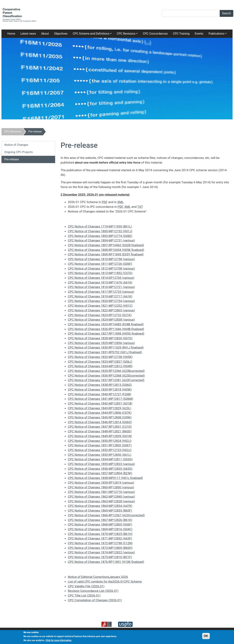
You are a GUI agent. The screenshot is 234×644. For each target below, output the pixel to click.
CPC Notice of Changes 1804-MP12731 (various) (101, 240)
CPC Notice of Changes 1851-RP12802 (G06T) (100, 445)
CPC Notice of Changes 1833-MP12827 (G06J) (100, 362)
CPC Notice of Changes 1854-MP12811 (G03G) (100, 459)
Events (199, 34)
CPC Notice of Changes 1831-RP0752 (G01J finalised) (105, 352)
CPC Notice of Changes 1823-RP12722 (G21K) (100, 315)
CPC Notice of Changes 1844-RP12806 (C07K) (100, 413)
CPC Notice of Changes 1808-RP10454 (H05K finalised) (106, 250)
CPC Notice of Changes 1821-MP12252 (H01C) (100, 306)
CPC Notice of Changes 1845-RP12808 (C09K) (100, 417)
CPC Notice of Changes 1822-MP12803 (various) (101, 310)
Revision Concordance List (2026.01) (93, 591)
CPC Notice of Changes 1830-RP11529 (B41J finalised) (106, 347)
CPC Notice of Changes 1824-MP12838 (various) (101, 320)
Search (226, 13)
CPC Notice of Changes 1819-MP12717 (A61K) (100, 296)
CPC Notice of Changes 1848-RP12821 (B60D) (100, 431)
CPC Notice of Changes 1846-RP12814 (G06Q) (100, 422)
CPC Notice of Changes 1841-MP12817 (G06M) (101, 399)
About (45, 34)
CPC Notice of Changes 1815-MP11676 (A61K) (100, 282)
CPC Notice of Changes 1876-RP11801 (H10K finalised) (106, 562)
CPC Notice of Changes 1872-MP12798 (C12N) (100, 543)
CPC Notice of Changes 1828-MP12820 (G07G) (100, 338)
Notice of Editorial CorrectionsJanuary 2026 (98, 577)
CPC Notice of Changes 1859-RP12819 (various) (101, 483)
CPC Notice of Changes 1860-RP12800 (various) (101, 487)
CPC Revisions (126, 34)
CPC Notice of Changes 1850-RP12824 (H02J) (100, 441)
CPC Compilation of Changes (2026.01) (95, 600)
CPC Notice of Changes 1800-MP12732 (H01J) (100, 231)
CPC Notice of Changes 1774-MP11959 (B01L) (100, 226)
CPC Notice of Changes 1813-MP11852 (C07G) (100, 273)
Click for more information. (59, 642)
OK (206, 637)
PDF (105, 202)
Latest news (28, 34)
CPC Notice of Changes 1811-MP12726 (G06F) (100, 264)
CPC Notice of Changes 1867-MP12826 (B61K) (100, 520)
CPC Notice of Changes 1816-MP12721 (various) (101, 287)
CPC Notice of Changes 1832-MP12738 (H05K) (100, 357)
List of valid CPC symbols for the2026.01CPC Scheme (105, 582)
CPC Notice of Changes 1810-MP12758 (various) (101, 259)
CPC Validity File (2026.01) (86, 586)
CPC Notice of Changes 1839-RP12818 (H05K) (100, 389)
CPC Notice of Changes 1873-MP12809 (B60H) (100, 548)
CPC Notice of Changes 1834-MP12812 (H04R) (100, 366)
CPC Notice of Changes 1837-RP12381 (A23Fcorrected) (106, 380)
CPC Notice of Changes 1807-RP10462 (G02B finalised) (106, 245)
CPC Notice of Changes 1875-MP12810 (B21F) (100, 557)
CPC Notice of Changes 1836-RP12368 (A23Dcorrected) (106, 376)
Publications (216, 34)
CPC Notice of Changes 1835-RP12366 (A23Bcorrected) (106, 371)
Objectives (61, 34)
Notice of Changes (16, 145)
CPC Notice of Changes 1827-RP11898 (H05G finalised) (106, 334)
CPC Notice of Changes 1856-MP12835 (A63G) (100, 469)
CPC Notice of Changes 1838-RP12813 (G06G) (100, 385)
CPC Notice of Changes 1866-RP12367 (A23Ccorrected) (106, 515)
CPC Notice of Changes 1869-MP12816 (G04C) (100, 529)
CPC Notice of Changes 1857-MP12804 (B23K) (100, 473)
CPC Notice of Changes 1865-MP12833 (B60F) (100, 510)
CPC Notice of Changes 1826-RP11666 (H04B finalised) (106, 329)
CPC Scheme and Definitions (91, 34)
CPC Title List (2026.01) (84, 595)
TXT (140, 207)
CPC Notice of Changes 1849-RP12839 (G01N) (100, 436)
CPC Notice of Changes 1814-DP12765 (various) (101, 278)
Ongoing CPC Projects (19, 152)
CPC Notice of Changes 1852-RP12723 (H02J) (100, 450)
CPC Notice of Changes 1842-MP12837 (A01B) (100, 403)
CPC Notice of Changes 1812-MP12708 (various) (101, 268)
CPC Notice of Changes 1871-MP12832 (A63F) (100, 538)
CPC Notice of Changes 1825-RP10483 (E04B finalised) (106, 324)
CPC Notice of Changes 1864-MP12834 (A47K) (100, 506)
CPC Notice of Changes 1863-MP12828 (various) (101, 501)
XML (121, 202)
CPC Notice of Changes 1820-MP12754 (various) (101, 301)
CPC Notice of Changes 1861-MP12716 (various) (101, 492)
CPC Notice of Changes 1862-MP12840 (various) (101, 497)
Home (11, 34)
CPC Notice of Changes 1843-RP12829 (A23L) (100, 408)
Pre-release (35, 132)
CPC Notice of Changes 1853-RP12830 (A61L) (100, 455)
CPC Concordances (155, 34)
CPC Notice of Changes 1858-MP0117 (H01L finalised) (105, 478)
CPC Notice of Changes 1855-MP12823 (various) (101, 464)
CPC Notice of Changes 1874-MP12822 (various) (101, 552)
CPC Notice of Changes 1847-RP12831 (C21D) (100, 427)
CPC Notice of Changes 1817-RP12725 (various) (101, 292)
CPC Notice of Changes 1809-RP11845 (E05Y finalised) (106, 254)
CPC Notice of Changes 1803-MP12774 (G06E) (100, 236)
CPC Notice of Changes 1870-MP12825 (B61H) (100, 534)
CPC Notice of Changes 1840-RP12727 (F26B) (100, 394)
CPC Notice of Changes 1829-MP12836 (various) (101, 343)
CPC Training (181, 34)
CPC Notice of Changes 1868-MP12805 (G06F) (100, 524)
